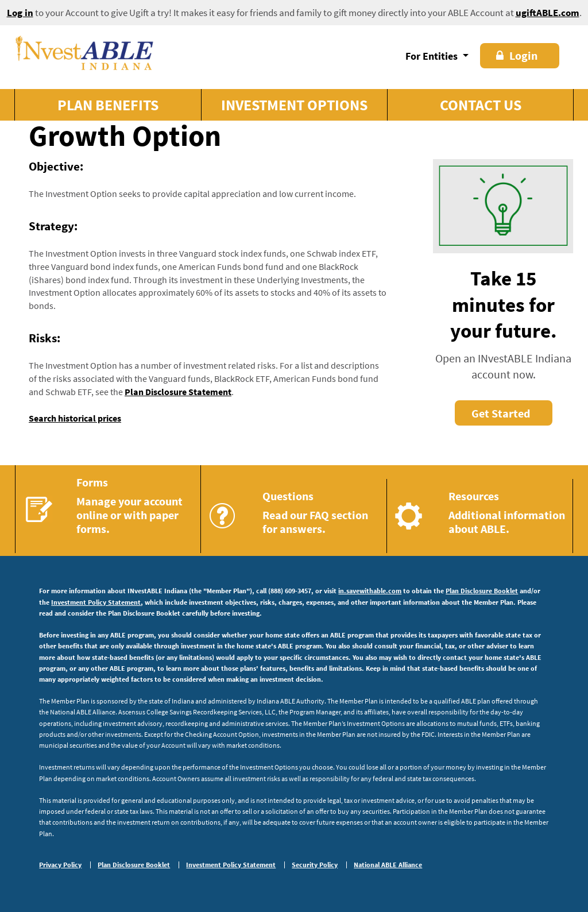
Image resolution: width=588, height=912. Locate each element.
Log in (20, 13)
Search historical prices (75, 418)
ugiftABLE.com (548, 13)
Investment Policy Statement (96, 602)
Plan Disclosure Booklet (482, 591)
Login (517, 55)
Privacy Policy (60, 865)
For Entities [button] (433, 56)
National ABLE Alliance (388, 865)
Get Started (501, 413)
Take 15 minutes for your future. (504, 305)
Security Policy (315, 865)
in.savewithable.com (370, 591)
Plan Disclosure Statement (178, 392)
